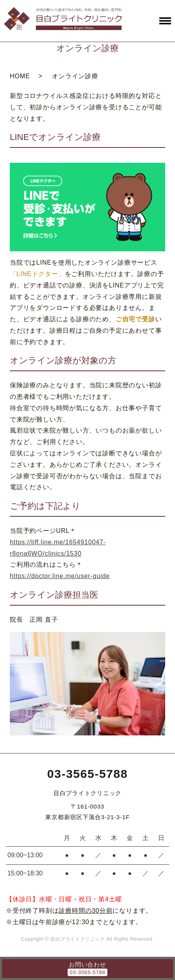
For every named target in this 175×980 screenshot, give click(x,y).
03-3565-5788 (87, 774)
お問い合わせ (87, 964)
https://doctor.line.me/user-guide (60, 576)
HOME (20, 76)
